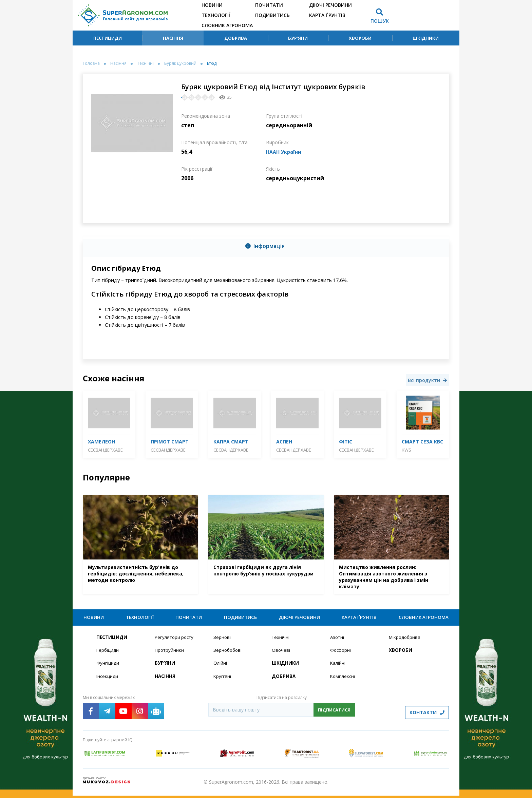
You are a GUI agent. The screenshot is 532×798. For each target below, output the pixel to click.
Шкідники (426, 38)
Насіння (173, 38)
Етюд (212, 63)
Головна (91, 63)
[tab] (266, 247)
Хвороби (360, 38)
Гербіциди (108, 655)
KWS (406, 450)
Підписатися (334, 715)
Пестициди (108, 38)
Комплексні (343, 681)
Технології (216, 15)
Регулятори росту (175, 641)
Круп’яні (222, 681)
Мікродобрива (405, 641)
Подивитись (272, 15)
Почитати (269, 5)
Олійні (220, 668)
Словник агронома (227, 25)
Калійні (338, 668)
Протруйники (170, 655)
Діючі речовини (330, 5)
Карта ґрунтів (327, 15)
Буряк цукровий (180, 63)
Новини (212, 5)
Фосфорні (341, 655)
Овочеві (281, 655)
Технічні (145, 63)
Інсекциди (108, 681)
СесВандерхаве (105, 450)
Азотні (338, 641)
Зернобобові (228, 655)
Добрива (236, 38)
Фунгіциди (108, 668)
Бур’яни (298, 38)
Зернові (222, 641)
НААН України (286, 152)
